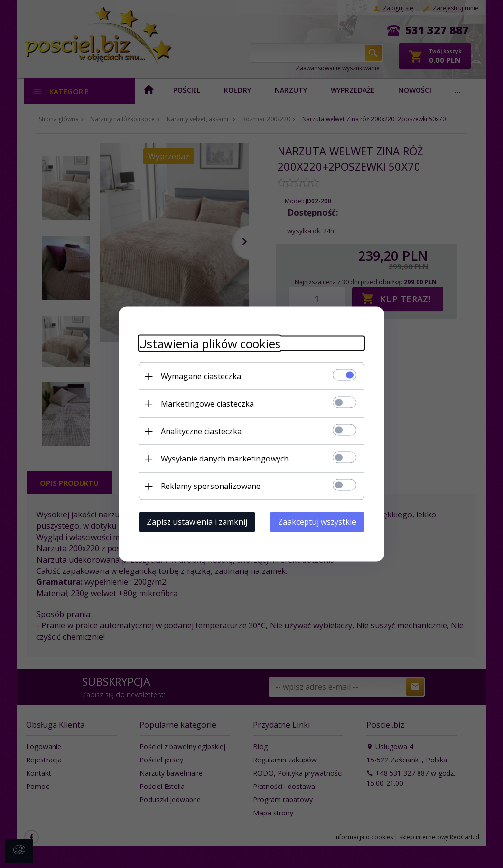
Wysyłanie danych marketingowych (225, 459)
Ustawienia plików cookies (210, 343)
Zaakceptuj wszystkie (317, 522)
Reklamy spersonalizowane (211, 486)
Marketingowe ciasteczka (207, 404)
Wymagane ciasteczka (201, 376)
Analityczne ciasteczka (201, 431)
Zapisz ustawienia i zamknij (197, 522)
